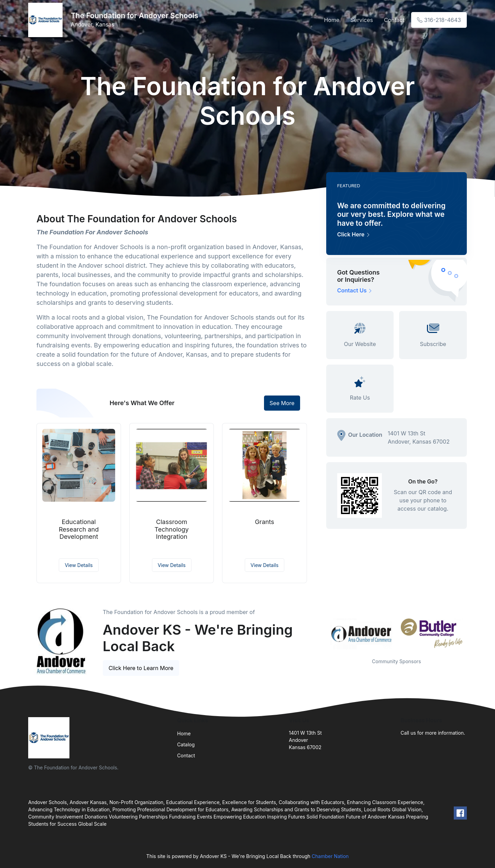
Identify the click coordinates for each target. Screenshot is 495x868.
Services (362, 20)
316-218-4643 (439, 20)
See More (282, 403)
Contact (394, 20)
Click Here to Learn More (141, 668)
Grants (264, 522)
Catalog (186, 744)
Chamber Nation (330, 856)
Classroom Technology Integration (172, 529)
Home (332, 20)
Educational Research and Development (79, 529)
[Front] (47, 20)
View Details (79, 565)
